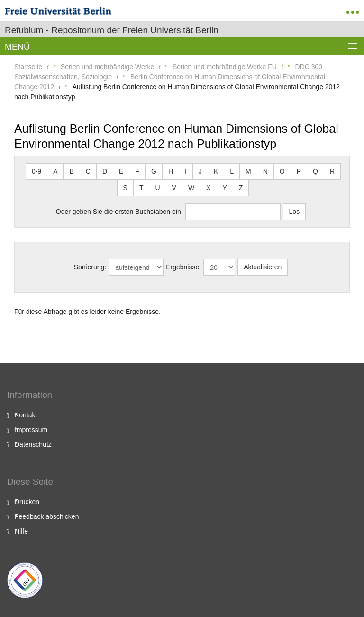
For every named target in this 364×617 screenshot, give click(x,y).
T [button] (141, 188)
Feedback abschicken (47, 516)
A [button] (55, 171)
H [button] (171, 171)
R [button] (332, 171)
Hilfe (21, 531)
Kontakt (26, 415)
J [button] (200, 171)
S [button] (125, 188)
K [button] (216, 171)
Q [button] (315, 171)
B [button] (71, 171)
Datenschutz (33, 444)
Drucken (27, 502)
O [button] (282, 171)
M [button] (248, 171)
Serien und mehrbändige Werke (107, 67)
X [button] (208, 188)
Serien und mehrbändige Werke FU (225, 67)
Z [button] (241, 188)
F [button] (137, 171)
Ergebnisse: (183, 267)
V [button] (174, 188)
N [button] (265, 171)
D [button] (105, 171)
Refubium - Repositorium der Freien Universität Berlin (112, 30)
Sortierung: (90, 267)
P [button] (299, 171)
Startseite (28, 67)
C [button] (88, 171)
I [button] (186, 171)
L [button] (232, 171)
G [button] (154, 171)
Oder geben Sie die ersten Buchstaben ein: (119, 212)
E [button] (121, 171)
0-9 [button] (36, 171)
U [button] (157, 188)
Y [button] (225, 188)
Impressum (31, 430)
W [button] (191, 188)
